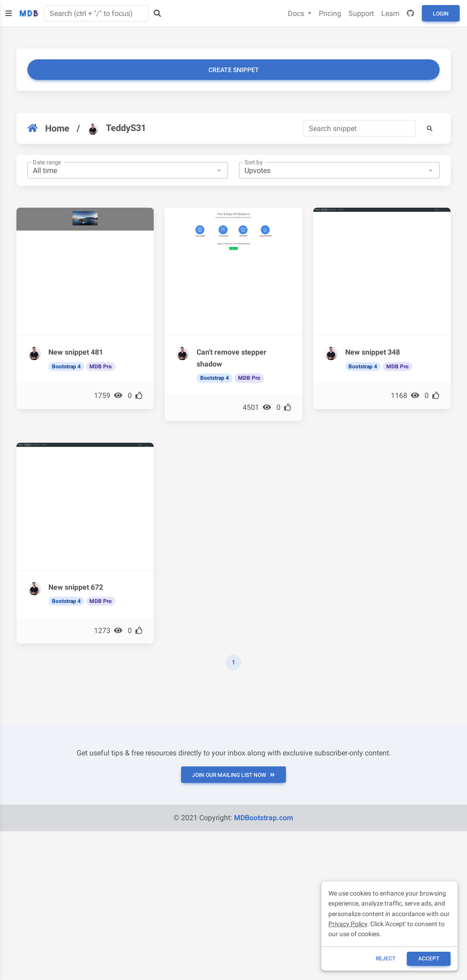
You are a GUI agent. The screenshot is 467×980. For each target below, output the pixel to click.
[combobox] (128, 170)
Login (441, 14)
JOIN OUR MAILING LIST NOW (233, 775)
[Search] (359, 128)
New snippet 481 (76, 352)
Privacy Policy (348, 924)
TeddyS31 (117, 128)
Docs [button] (297, 13)
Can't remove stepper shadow (231, 358)
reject (386, 959)
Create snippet (234, 70)
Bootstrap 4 (66, 367)
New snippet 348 (373, 352)
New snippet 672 (76, 587)
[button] (430, 128)
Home (48, 128)
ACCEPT (429, 959)
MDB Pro (101, 367)
